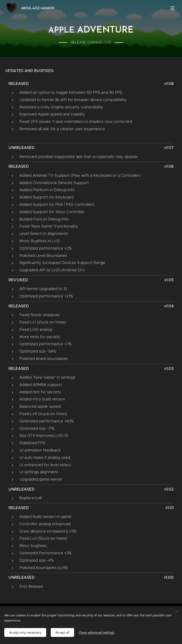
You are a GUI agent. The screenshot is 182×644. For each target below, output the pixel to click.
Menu (172, 8)
